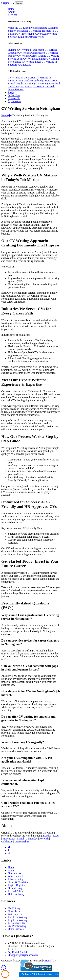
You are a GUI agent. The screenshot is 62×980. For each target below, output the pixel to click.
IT (53, 31)
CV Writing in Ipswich (20, 86)
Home (6, 115)
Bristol (12, 84)
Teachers (46, 31)
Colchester (7, 842)
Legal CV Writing (25, 84)
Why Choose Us (17, 876)
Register (20, 885)
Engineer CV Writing (48, 59)
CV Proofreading (25, 34)
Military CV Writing (19, 56)
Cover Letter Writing (46, 34)
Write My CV (15, 28)
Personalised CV (17, 923)
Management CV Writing (43, 50)
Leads (56, 836)
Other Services (16, 89)
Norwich (44, 839)
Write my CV (15, 914)
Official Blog (15, 888)
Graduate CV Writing (19, 53)
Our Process (14, 873)
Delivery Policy (16, 894)
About (11, 870)
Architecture (24, 65)
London (28, 81)
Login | (12, 885)
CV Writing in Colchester (21, 78)
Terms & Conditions (19, 882)
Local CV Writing (26, 59)
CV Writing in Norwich (48, 84)
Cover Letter (15, 911)
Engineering (41, 28)
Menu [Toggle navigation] (19, 3)
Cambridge (38, 81)
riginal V (8, 3)
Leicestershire (22, 842)
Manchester (51, 81)
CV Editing (14, 908)
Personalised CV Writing (21, 62)
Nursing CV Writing (19, 50)
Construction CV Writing (45, 53)
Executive (28, 28)
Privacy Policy (16, 879)
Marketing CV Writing (29, 31)
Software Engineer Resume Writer (26, 37)
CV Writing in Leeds (44, 86)
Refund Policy (16, 891)
